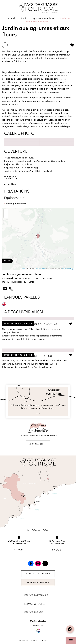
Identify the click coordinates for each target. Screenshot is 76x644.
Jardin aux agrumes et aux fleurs (37, 19)
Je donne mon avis (38, 401)
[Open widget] (70, 629)
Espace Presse (34, 613)
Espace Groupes (35, 604)
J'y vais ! (19, 550)
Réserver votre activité (33, 641)
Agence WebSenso (38, 631)
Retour (5, 45)
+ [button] (6, 211)
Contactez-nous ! (38, 574)
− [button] (6, 215)
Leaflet (23, 269)
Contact (5, 289)
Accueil (11, 19)
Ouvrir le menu (71, 641)
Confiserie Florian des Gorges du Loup (38, 362)
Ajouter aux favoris (72, 45)
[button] (38, 133)
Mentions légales (38, 621)
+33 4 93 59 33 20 (11, 289)
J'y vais (7, 261)
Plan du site (38, 626)
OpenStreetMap (40, 269)
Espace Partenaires (37, 596)
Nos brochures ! (38, 583)
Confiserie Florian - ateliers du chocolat (38, 332)
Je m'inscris (36, 444)
